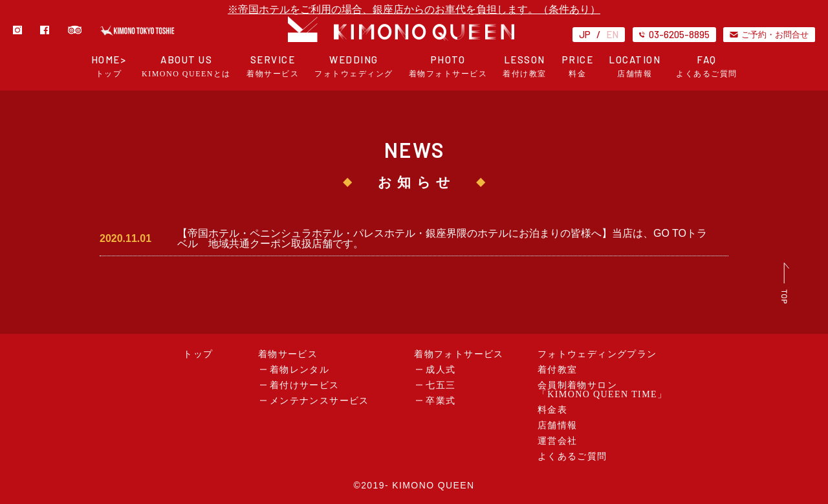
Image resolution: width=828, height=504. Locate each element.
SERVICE (273, 66)
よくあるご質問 (572, 456)
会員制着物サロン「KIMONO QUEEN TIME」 (603, 390)
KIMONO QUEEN (433, 485)
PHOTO (448, 66)
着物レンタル (300, 370)
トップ (198, 354)
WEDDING (354, 66)
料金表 (552, 410)
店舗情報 (558, 425)
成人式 (441, 370)
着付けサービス (305, 385)
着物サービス (288, 354)
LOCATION (635, 66)
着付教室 (558, 370)
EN (612, 34)
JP (585, 34)
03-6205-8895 (674, 34)
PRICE (578, 66)
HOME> (109, 66)
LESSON (525, 66)
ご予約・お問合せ (769, 34)
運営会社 (558, 441)
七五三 (441, 385)
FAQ (707, 66)
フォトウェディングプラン (597, 354)
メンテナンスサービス (320, 401)
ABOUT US (186, 66)
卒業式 (441, 401)
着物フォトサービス (459, 354)
